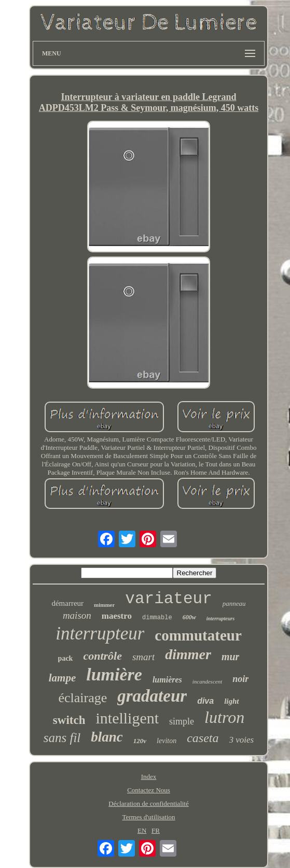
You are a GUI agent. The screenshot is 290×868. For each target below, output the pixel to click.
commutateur (198, 635)
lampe (63, 678)
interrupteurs (220, 618)
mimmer (104, 605)
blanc (107, 737)
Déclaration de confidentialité (148, 803)
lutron (224, 717)
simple (182, 721)
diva (205, 701)
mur (230, 657)
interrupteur (100, 634)
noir (240, 679)
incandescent (207, 681)
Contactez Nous (149, 790)
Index (149, 777)
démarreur (67, 603)
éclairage (82, 698)
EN (142, 830)
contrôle (102, 656)
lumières (167, 680)
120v (140, 741)
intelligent (127, 718)
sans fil (62, 738)
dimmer (188, 654)
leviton (167, 741)
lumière (114, 674)
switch (69, 720)
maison (77, 615)
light (231, 701)
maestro (117, 616)
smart (143, 657)
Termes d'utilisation (148, 817)
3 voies (242, 740)
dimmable (157, 618)
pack (66, 658)
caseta (203, 738)
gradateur (152, 696)
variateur (168, 599)
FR (156, 830)
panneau (234, 603)
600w (189, 617)
